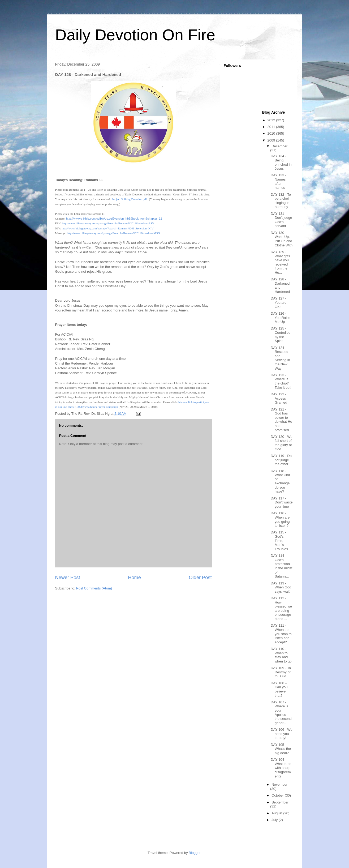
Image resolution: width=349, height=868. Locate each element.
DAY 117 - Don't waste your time (282, 502)
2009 (272, 140)
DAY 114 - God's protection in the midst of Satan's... (281, 566)
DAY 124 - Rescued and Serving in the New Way (280, 358)
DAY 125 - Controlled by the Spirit (281, 335)
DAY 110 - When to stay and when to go (281, 655)
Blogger (195, 853)
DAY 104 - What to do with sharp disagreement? (281, 768)
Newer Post (68, 578)
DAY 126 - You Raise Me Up (281, 318)
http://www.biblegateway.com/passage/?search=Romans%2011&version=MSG (113, 233)
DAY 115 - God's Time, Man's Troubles (279, 540)
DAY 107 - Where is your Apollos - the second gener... (281, 713)
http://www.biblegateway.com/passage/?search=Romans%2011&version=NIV (107, 228)
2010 (272, 133)
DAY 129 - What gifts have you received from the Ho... (280, 262)
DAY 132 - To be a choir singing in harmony (281, 201)
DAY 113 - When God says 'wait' (281, 587)
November (279, 784)
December (279, 146)
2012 (272, 120)
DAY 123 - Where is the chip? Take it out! (281, 381)
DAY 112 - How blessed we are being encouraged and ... (281, 608)
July (275, 820)
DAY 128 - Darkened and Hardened (280, 285)
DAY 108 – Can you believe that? (279, 689)
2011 (272, 127)
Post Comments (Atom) (94, 588)
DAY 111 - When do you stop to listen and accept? (281, 634)
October (278, 795)
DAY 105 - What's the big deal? (281, 749)
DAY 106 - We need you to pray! (282, 734)
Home (134, 578)
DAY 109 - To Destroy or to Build (281, 672)
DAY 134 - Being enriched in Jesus (281, 162)
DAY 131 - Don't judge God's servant (281, 220)
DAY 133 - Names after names (279, 181)
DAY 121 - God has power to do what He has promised (281, 420)
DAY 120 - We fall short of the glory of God (282, 443)
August (277, 813)
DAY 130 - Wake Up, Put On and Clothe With (282, 239)
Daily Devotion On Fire (135, 35)
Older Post (200, 578)
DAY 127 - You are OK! (279, 302)
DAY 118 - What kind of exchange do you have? (280, 481)
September (280, 802)
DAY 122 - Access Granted (279, 398)
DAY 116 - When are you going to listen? (280, 519)
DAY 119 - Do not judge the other (281, 460)
